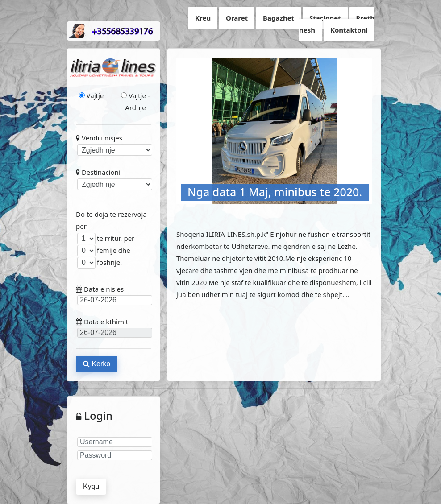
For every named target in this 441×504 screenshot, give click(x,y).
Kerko (97, 364)
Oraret (237, 18)
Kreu (203, 18)
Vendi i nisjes (113, 145)
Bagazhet (279, 18)
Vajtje (92, 95)
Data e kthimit (113, 327)
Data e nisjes (113, 295)
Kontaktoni (349, 30)
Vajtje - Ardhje (135, 101)
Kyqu (91, 486)
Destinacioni (113, 179)
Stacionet (325, 18)
